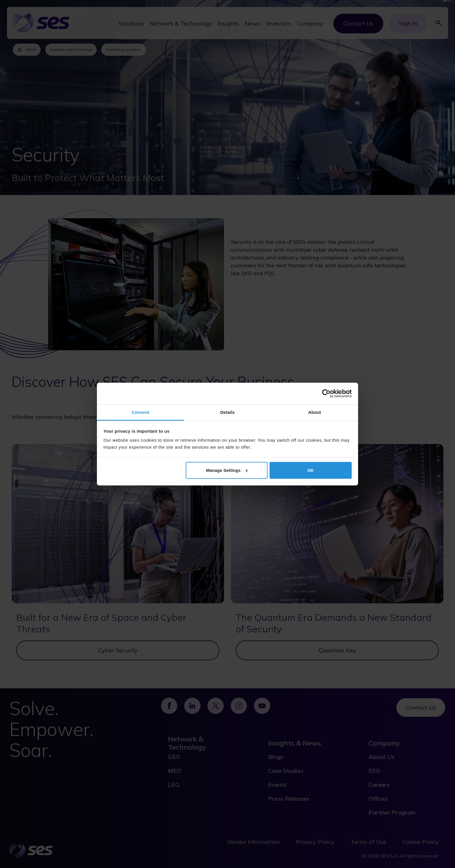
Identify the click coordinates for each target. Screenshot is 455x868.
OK (311, 470)
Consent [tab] (141, 412)
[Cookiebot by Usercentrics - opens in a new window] (326, 394)
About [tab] (315, 412)
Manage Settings (227, 470)
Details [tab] (228, 412)
